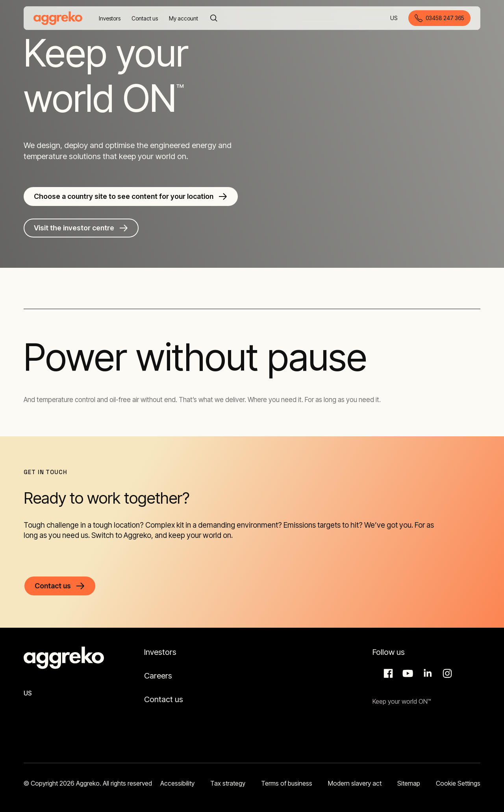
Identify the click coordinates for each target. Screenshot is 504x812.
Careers (158, 676)
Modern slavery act (355, 783)
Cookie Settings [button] (458, 783)
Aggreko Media (407, 673)
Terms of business (287, 783)
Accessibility (177, 783)
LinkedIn (426, 673)
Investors (160, 652)
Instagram (446, 673)
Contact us (164, 699)
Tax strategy (228, 783)
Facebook (387, 673)
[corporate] (58, 18)
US (394, 19)
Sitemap (409, 783)
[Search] (214, 18)
